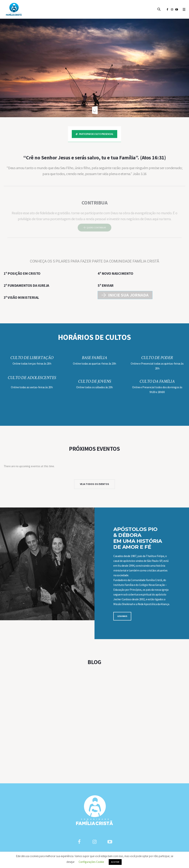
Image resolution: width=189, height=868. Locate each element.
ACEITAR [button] (115, 862)
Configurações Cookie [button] (91, 862)
